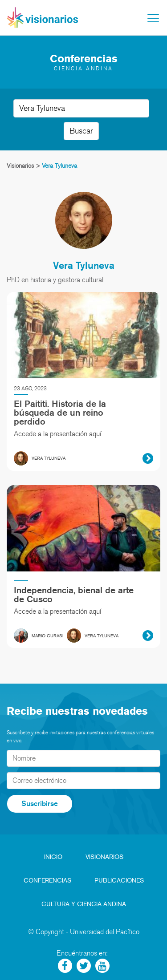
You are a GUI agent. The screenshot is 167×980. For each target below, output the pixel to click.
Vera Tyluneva (84, 265)
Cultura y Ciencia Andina (84, 904)
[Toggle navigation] (153, 18)
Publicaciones (119, 881)
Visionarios (104, 857)
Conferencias (47, 881)
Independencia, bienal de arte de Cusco (74, 595)
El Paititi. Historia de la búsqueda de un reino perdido (60, 413)
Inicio (53, 857)
